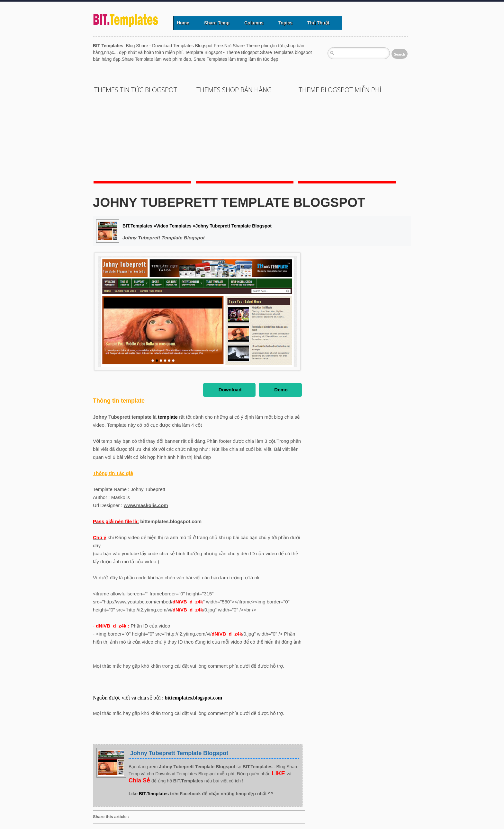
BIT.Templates (154, 794)
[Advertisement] (210, 65)
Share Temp (217, 23)
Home (183, 23)
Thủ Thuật (318, 23)
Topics (285, 23)
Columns (254, 23)
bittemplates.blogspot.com (193, 698)
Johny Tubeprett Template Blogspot (229, 202)
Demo (281, 390)
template (168, 417)
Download (230, 390)
